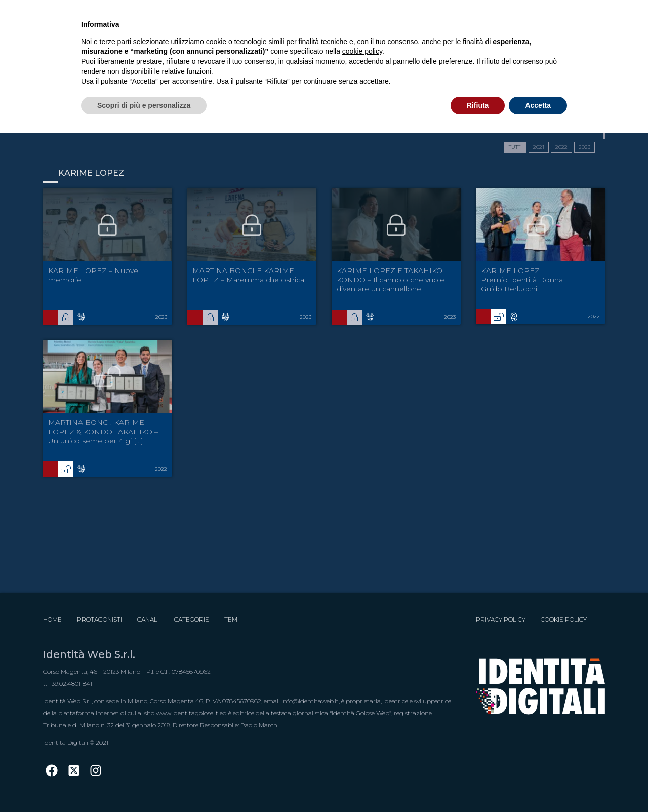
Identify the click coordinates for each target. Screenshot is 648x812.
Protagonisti (99, 619)
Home (52, 619)
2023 (584, 147)
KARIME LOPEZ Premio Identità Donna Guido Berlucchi (522, 280)
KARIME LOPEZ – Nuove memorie (93, 275)
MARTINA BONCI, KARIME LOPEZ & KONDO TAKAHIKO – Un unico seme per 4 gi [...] (103, 432)
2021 (539, 147)
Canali (148, 619)
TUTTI (515, 147)
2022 (561, 147)
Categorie (192, 619)
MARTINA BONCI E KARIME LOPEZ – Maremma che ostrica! (249, 275)
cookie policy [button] (362, 51)
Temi (232, 619)
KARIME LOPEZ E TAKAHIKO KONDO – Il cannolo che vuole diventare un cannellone (391, 280)
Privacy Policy (501, 619)
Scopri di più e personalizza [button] (144, 105)
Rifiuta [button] (478, 105)
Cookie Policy (564, 619)
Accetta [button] (538, 105)
